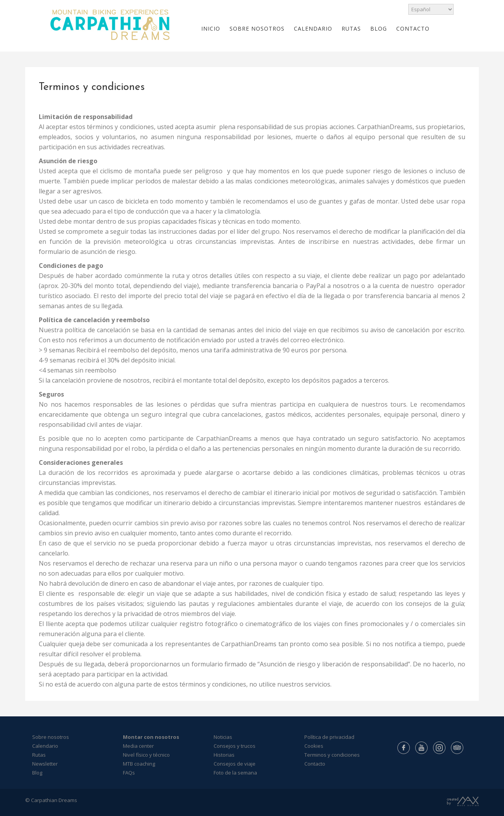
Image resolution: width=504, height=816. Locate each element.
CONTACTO (413, 28)
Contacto (315, 764)
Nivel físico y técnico (146, 755)
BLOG (379, 28)
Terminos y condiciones (332, 755)
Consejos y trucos (235, 746)
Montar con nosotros (151, 737)
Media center (138, 746)
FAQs (129, 773)
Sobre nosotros (51, 737)
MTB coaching (139, 764)
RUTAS (351, 28)
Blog (37, 773)
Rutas (39, 755)
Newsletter (45, 764)
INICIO (211, 28)
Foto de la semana (235, 773)
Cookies (314, 746)
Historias (224, 755)
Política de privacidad (329, 737)
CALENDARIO (313, 28)
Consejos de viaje (235, 764)
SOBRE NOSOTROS (257, 28)
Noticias (223, 737)
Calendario (45, 746)
